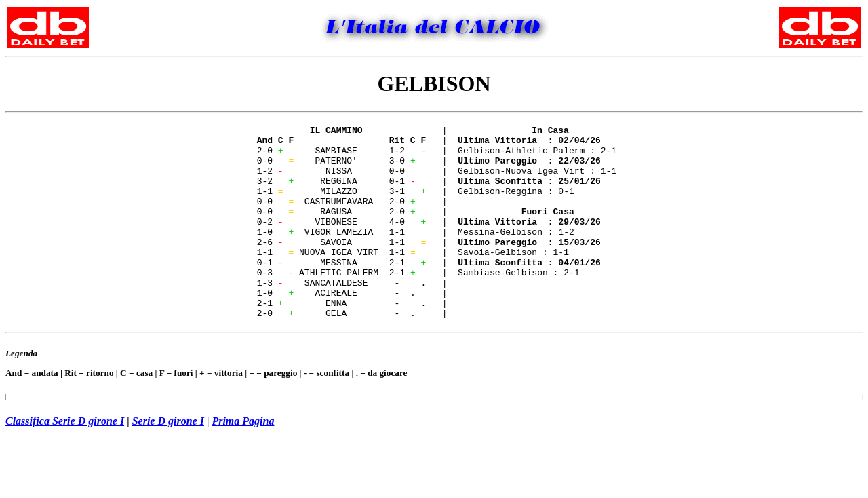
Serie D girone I (168, 460)
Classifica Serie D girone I (65, 460)
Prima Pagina (243, 460)
